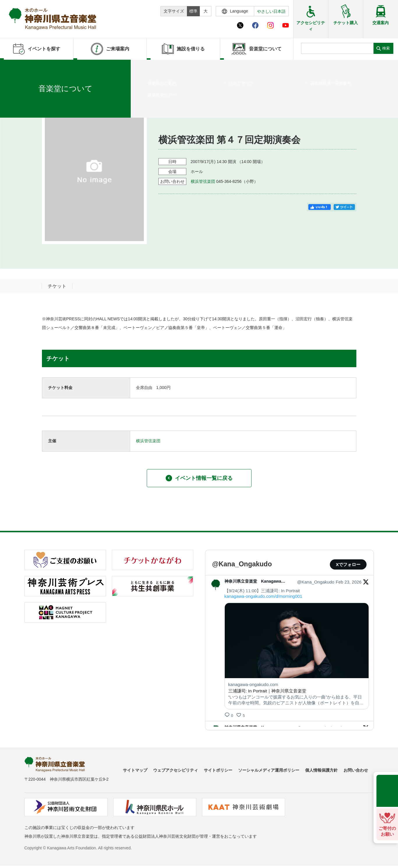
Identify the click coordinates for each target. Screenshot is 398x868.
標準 (193, 11)
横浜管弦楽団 (203, 181)
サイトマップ (135, 770)
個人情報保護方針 (321, 770)
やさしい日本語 (271, 11)
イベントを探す (36, 67)
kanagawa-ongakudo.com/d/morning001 (263, 596)
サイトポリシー (218, 770)
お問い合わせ (356, 770)
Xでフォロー (348, 564)
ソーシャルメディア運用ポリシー (269, 770)
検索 (386, 48)
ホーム (14, 67)
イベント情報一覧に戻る (199, 478)
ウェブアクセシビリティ (176, 770)
